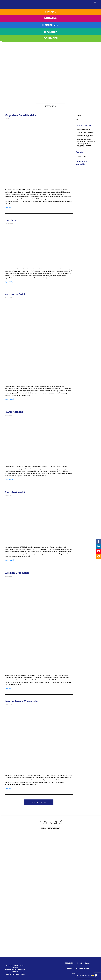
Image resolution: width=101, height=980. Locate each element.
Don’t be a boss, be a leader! (86, 132)
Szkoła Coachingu (82, 968)
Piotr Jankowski (15, 492)
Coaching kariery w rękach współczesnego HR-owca (85, 136)
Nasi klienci (50, 825)
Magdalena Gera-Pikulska (20, 115)
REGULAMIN (70, 963)
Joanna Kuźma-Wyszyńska (22, 701)
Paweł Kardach (14, 412)
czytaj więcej (9, 207)
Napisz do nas (81, 156)
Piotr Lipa (11, 220)
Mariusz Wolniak (15, 295)
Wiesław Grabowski (17, 573)
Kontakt (88, 963)
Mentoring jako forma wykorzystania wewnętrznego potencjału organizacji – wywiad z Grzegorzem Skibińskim (87, 143)
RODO (80, 963)
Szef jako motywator (84, 130)
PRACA (70, 968)
